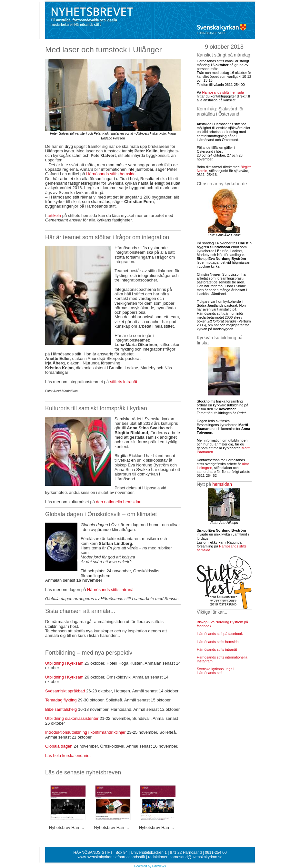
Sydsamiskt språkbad (65, 691)
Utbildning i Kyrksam (64, 663)
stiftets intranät (124, 382)
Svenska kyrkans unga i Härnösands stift (215, 671)
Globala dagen (59, 746)
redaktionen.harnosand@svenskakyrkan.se (185, 857)
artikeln (54, 215)
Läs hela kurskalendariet (69, 756)
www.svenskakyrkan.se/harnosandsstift (111, 857)
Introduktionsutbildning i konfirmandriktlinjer (85, 732)
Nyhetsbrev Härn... (66, 827)
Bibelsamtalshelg (61, 709)
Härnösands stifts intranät (111, 590)
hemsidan (222, 484)
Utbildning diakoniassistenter (72, 718)
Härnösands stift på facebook (220, 634)
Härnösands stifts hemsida (111, 174)
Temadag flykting (61, 700)
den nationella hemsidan (118, 502)
